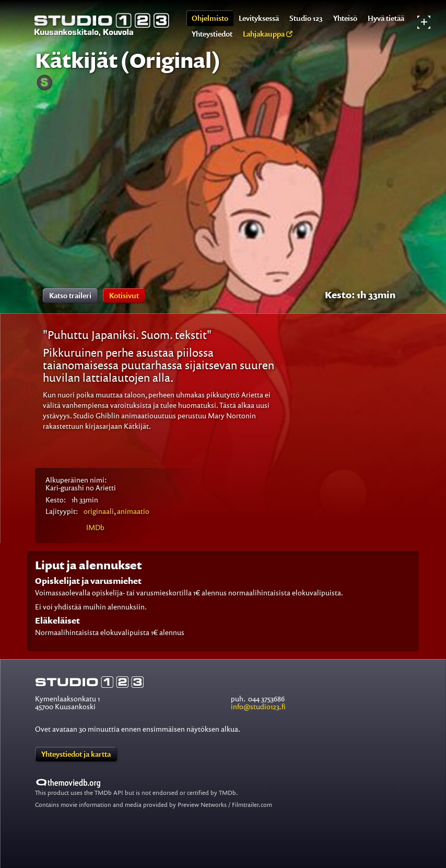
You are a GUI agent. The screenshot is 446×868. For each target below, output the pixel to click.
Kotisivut (124, 295)
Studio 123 (306, 18)
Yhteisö (345, 18)
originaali (99, 511)
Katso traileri (70, 295)
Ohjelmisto (210, 18)
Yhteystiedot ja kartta (76, 754)
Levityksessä (259, 18)
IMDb (95, 527)
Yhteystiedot (212, 34)
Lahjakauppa (268, 34)
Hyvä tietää (386, 18)
